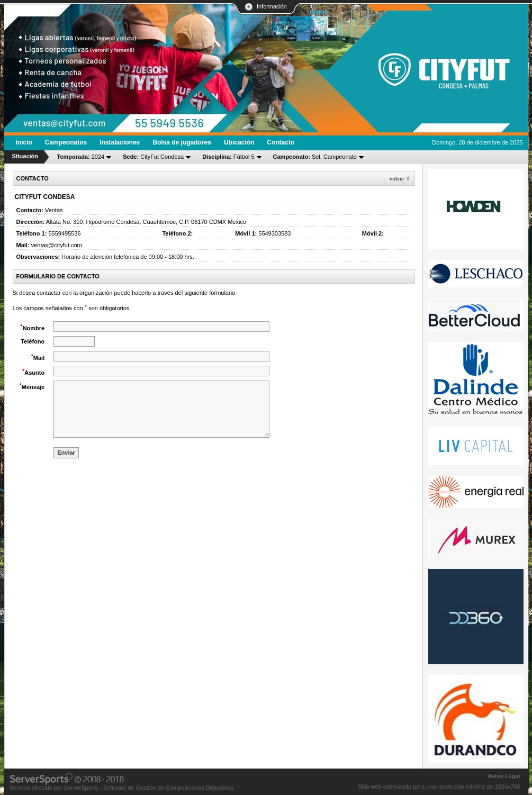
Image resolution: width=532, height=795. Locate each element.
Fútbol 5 (228, 157)
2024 (81, 157)
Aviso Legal (504, 776)
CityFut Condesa (153, 157)
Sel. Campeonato (315, 157)
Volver (397, 178)
